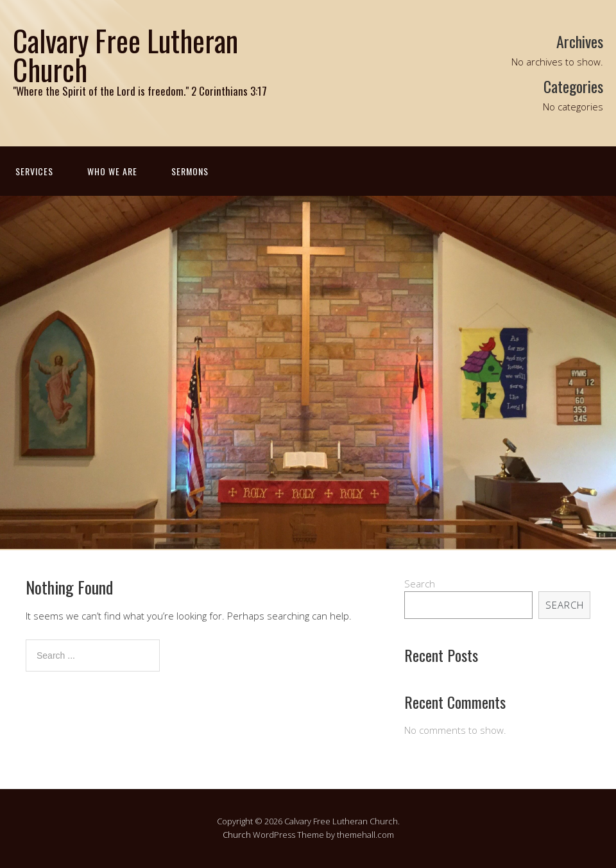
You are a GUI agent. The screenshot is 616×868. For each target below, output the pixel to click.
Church (237, 835)
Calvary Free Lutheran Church (125, 55)
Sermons (190, 171)
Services (34, 171)
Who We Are (112, 171)
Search (420, 584)
